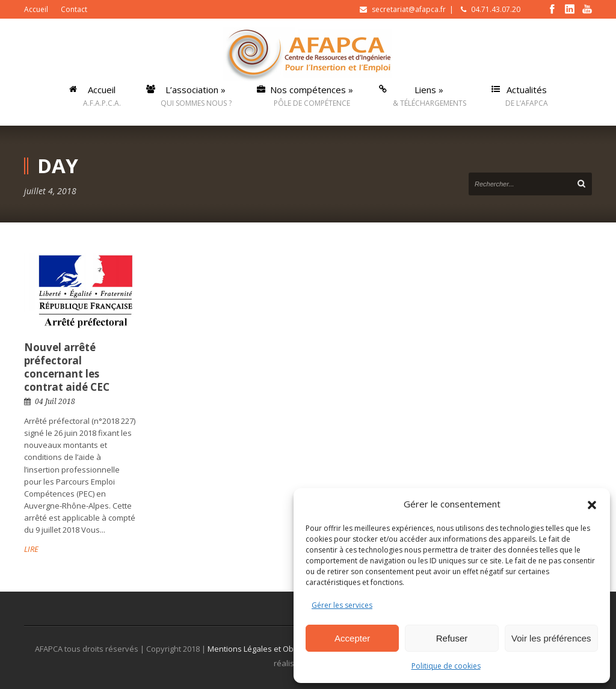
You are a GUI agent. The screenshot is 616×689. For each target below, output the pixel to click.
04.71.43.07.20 (496, 9)
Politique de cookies (446, 666)
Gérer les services (342, 605)
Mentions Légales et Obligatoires (268, 649)
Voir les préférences (551, 638)
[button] (592, 504)
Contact (74, 9)
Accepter (352, 638)
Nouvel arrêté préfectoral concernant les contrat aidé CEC (67, 367)
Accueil (36, 9)
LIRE (31, 549)
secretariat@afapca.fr (409, 9)
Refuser (452, 638)
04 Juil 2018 (55, 402)
